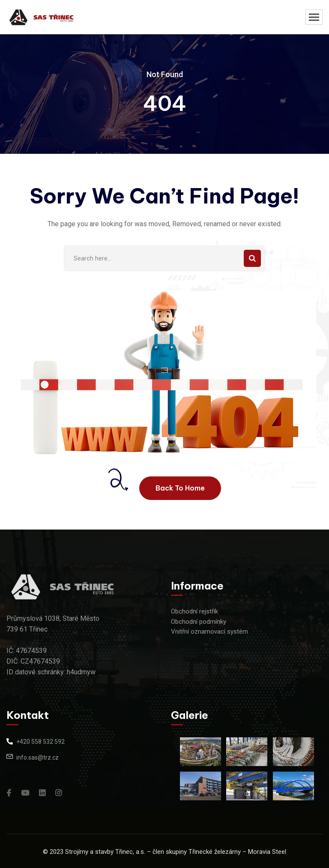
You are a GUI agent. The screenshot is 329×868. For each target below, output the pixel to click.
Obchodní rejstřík (194, 611)
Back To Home (180, 488)
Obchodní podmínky (199, 622)
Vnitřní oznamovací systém (209, 632)
